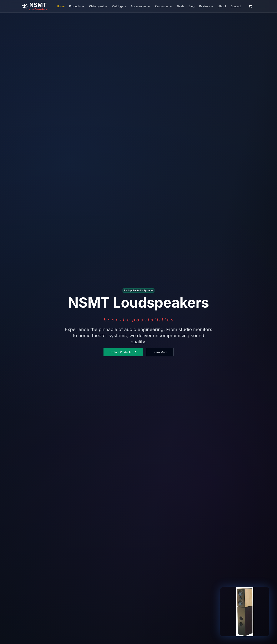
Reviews (206, 6)
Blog (192, 6)
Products (77, 6)
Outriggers (119, 6)
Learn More (160, 352)
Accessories (141, 6)
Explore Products (123, 352)
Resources (164, 6)
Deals (181, 6)
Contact (236, 6)
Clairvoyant (98, 6)
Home (61, 6)
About (222, 6)
